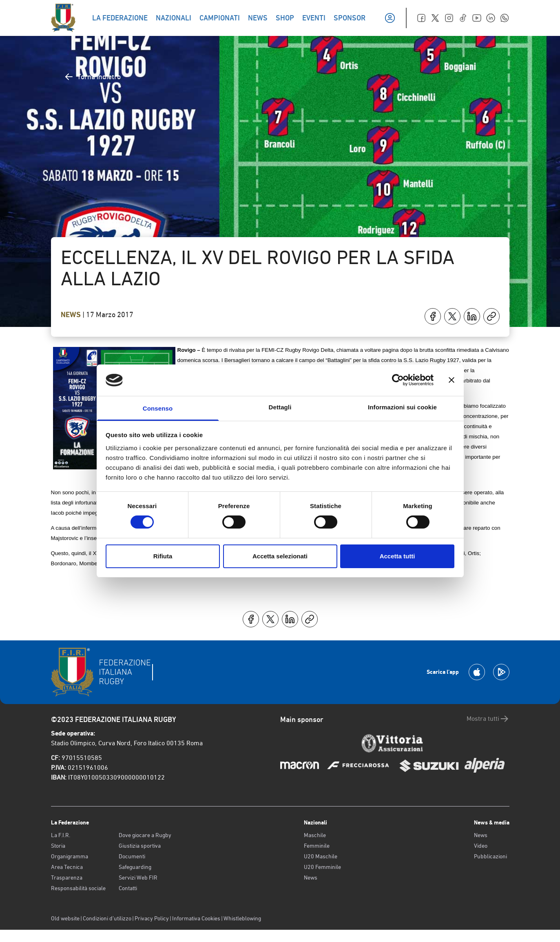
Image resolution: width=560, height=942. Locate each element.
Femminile (317, 846)
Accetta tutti (397, 556)
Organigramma (70, 856)
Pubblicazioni (490, 856)
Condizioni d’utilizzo (107, 918)
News (72, 315)
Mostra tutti (488, 719)
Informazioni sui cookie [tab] (402, 407)
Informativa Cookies (196, 918)
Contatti (128, 888)
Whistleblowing (242, 918)
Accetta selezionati (280, 556)
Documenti (132, 856)
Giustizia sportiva (140, 846)
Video (481, 846)
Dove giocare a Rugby (145, 835)
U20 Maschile (321, 856)
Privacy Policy (152, 918)
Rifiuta (163, 556)
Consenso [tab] (158, 408)
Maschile (315, 835)
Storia (58, 846)
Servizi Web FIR (138, 878)
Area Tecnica (67, 867)
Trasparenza (67, 878)
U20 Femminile (322, 867)
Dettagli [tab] (280, 407)
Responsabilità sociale (78, 888)
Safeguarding (135, 867)
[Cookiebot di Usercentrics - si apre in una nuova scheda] (398, 380)
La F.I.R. (61, 835)
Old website (65, 918)
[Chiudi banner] (452, 380)
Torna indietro (92, 77)
